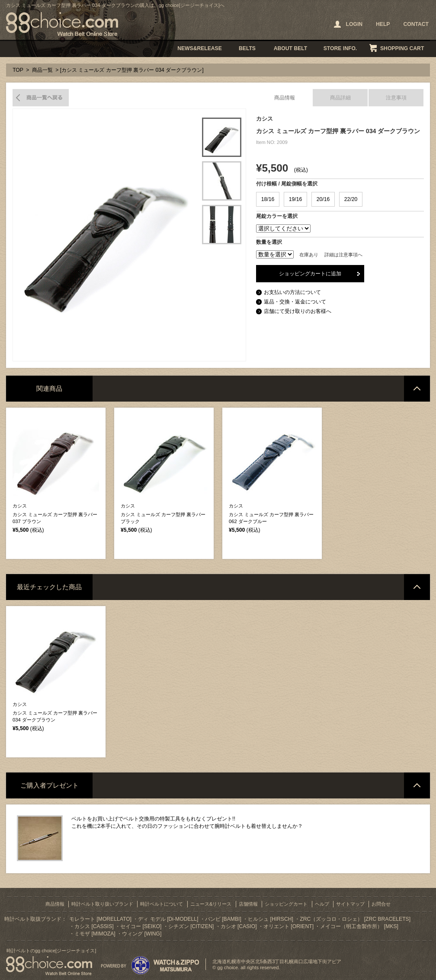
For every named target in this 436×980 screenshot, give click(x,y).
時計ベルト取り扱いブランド (102, 904)
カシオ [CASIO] (239, 926)
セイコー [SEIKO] (141, 926)
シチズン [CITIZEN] (191, 926)
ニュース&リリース (211, 904)
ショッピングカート (286, 904)
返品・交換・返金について (295, 302)
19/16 (295, 199)
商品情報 (285, 98)
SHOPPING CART (402, 48)
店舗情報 (248, 904)
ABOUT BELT (290, 48)
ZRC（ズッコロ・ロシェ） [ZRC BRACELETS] (355, 919)
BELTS (247, 48)
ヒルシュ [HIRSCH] (271, 919)
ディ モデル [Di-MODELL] (168, 919)
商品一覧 (42, 70)
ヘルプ (322, 904)
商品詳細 (340, 98)
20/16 (323, 199)
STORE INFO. (340, 48)
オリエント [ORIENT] (289, 926)
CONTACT (416, 24)
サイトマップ (350, 904)
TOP (18, 70)
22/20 (351, 199)
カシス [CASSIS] (94, 926)
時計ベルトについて (162, 904)
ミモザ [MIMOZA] (95, 934)
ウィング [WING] (142, 934)
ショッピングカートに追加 (310, 274)
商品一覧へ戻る (41, 98)
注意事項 (396, 98)
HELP (383, 24)
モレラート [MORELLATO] (100, 919)
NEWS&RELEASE (200, 48)
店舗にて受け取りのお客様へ (298, 311)
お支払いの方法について (292, 292)
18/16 (268, 199)
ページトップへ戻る (417, 389)
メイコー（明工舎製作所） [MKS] (359, 926)
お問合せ (381, 904)
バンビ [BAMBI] (223, 919)
